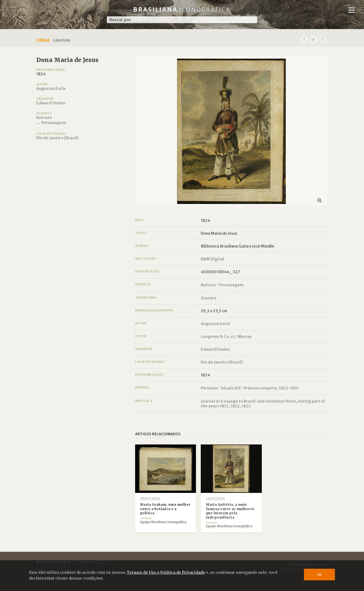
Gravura (209, 298)
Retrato (44, 117)
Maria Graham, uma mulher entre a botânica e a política (165, 509)
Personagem (54, 123)
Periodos (209, 388)
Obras (43, 40)
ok (320, 574)
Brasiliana (182, 10)
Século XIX (231, 388)
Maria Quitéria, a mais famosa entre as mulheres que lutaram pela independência (230, 511)
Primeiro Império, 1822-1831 (271, 388)
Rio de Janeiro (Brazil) (57, 138)
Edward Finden (51, 103)
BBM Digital (213, 259)
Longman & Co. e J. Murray (226, 336)
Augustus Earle (51, 88)
